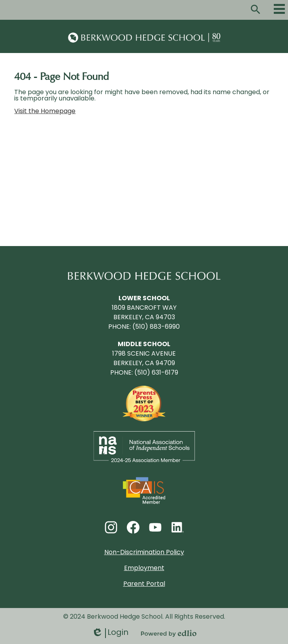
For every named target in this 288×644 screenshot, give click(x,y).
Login (110, 633)
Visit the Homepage (45, 112)
